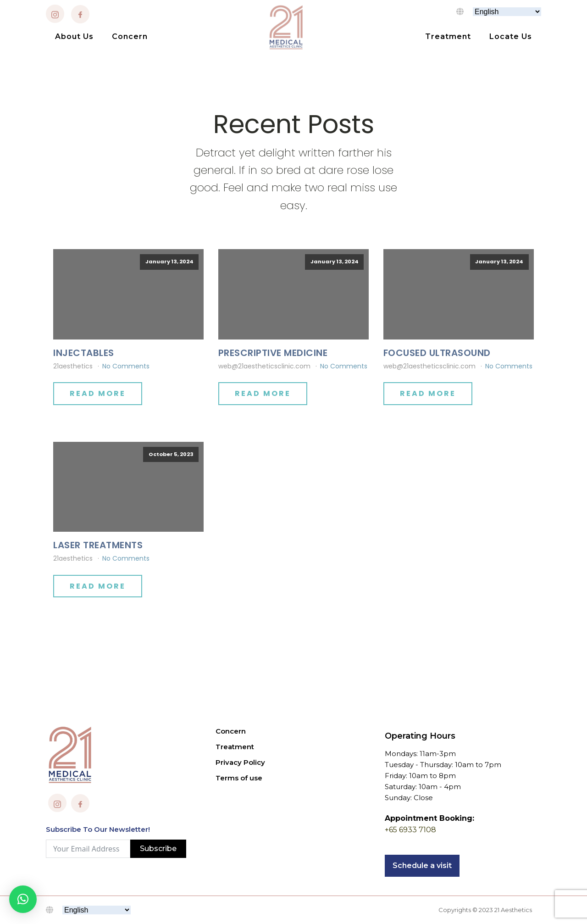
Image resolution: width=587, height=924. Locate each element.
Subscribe (158, 849)
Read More (98, 393)
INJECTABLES (84, 353)
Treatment (448, 36)
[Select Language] (507, 12)
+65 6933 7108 (410, 830)
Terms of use (239, 778)
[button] (23, 899)
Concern (130, 36)
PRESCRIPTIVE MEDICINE (273, 353)
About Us (74, 36)
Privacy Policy (240, 762)
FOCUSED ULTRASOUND (437, 353)
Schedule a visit (422, 866)
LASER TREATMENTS (98, 545)
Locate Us (511, 36)
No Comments (126, 366)
